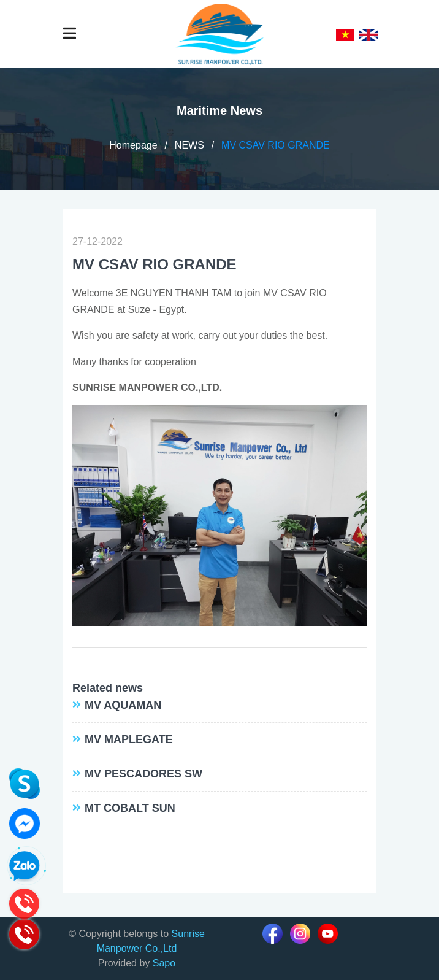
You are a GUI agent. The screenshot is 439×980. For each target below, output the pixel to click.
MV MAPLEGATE (129, 739)
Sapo (164, 963)
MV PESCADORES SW (143, 774)
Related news (108, 688)
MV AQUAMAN (123, 705)
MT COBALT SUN (130, 808)
